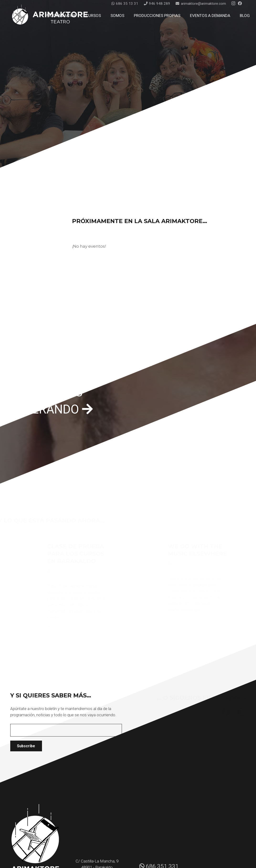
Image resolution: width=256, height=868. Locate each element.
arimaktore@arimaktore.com (97, 849)
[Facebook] (240, 3)
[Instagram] (233, 3)
